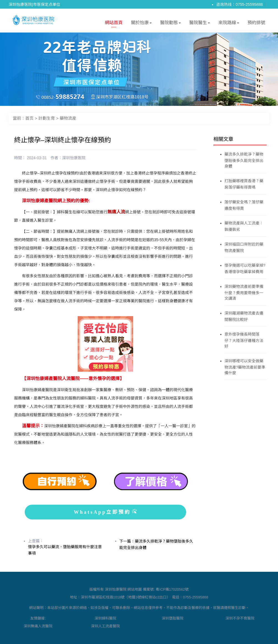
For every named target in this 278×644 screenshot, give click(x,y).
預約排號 (256, 23)
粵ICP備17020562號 (172, 589)
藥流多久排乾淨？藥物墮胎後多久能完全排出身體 (244, 160)
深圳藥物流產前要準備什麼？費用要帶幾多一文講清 (244, 292)
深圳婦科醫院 (105, 618)
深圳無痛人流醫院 (38, 626)
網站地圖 (135, 589)
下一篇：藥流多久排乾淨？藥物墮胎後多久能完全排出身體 (156, 544)
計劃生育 (47, 118)
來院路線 (229, 24)
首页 (29, 118)
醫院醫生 (200, 24)
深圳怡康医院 (74, 158)
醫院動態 (170, 24)
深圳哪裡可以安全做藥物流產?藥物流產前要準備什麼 (245, 367)
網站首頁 (114, 24)
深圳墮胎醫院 (173, 618)
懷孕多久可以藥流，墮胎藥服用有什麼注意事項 (65, 550)
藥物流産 (68, 118)
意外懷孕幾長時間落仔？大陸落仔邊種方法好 (244, 340)
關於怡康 (141, 24)
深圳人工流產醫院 (105, 626)
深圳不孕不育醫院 (240, 618)
